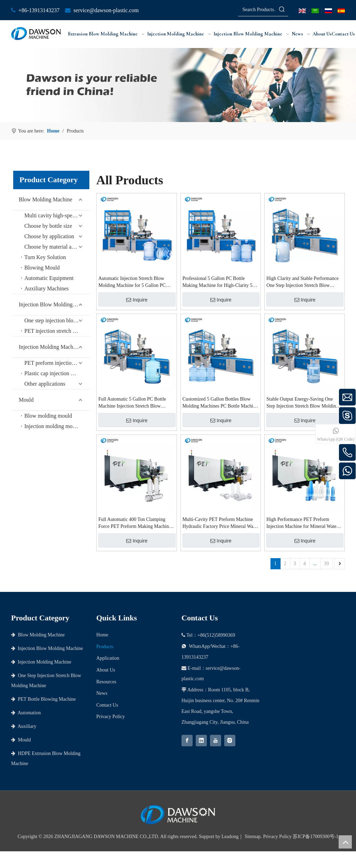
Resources (106, 682)
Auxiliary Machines (47, 288)
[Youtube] (216, 741)
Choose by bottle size (48, 226)
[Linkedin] (201, 741)
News (102, 693)
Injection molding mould (52, 426)
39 (326, 564)
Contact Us (107, 705)
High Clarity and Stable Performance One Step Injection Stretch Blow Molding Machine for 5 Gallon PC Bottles (302, 282)
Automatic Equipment (49, 278)
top (345, 842)
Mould (26, 400)
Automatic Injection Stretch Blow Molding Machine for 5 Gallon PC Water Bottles (132, 282)
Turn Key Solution (45, 257)
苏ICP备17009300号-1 (315, 837)
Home (102, 635)
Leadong (230, 837)
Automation (26, 713)
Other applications (45, 384)
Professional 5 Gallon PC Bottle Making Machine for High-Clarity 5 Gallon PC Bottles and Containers (217, 282)
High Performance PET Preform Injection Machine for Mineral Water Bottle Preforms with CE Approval (302, 523)
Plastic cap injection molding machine (57, 373)
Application (108, 658)
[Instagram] (230, 741)
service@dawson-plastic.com (106, 10)
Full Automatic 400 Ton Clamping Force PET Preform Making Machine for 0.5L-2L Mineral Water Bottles (135, 523)
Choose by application (49, 236)
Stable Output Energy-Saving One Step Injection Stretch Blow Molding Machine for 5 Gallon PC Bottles (302, 403)
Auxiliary (24, 726)
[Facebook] (187, 741)
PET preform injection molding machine (57, 363)
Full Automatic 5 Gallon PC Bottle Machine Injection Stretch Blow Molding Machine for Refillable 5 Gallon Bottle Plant (132, 403)
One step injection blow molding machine (57, 320)
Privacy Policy (111, 717)
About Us (106, 670)
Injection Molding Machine (49, 347)
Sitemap (253, 837)
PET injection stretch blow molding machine (57, 331)
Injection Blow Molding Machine (54, 304)
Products (105, 647)
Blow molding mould (48, 416)
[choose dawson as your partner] (178, 85)
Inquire (137, 300)
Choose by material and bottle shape (57, 247)
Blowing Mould (42, 268)
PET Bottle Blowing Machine (43, 699)
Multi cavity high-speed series (57, 215)
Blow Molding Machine (46, 199)
